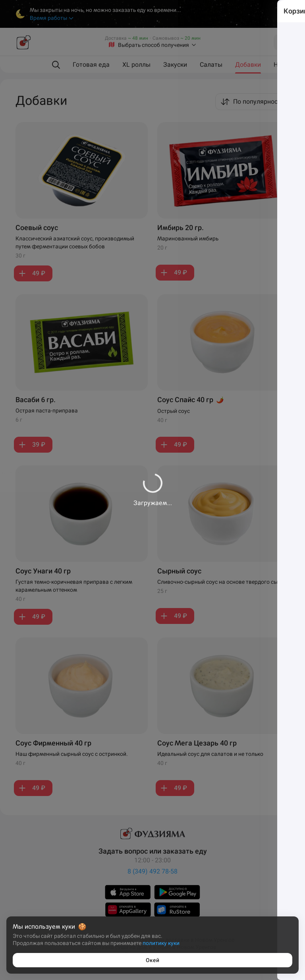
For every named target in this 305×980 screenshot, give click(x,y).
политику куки (161, 943)
